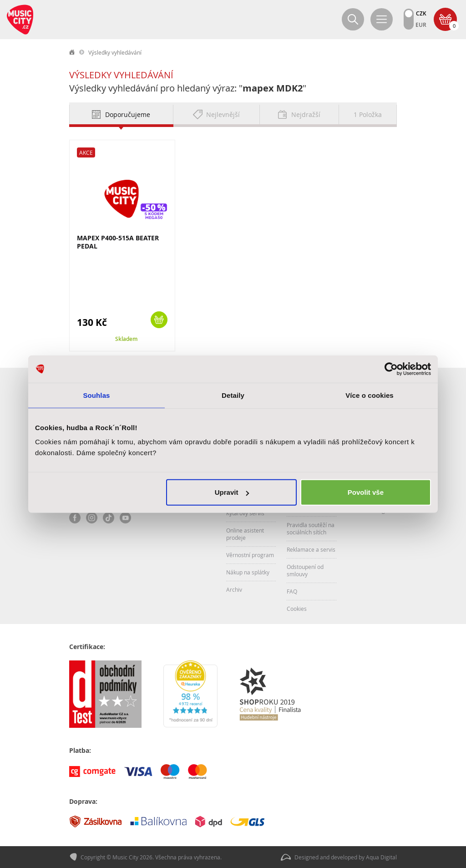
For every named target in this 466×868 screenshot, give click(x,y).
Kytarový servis (245, 513)
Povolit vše (366, 492)
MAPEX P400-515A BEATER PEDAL (118, 242)
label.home (72, 52)
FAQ (292, 591)
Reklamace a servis (311, 549)
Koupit (159, 320)
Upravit (232, 492)
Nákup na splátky (248, 572)
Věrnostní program (250, 555)
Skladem (126, 339)
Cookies (297, 609)
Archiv (234, 589)
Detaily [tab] (233, 395)
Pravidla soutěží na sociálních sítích (311, 528)
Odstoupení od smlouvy (305, 570)
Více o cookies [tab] (370, 395)
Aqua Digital (381, 857)
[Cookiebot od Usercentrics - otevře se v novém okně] (391, 369)
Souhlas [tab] (96, 395)
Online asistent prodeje (245, 534)
